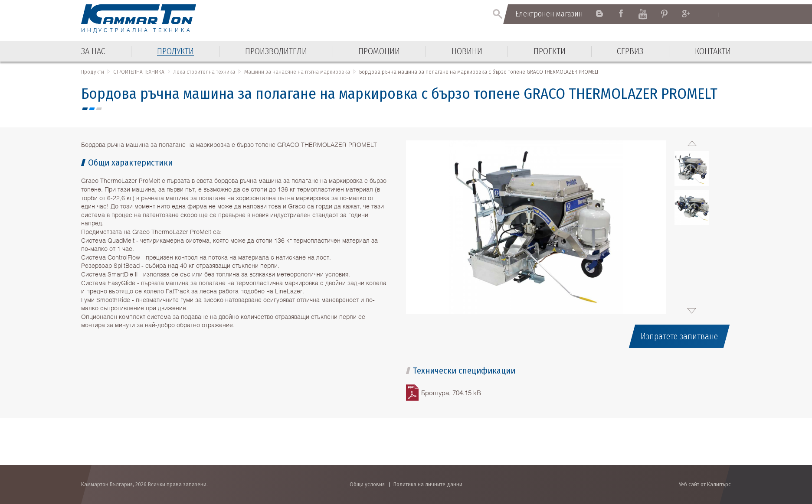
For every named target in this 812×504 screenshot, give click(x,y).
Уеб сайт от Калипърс (705, 484)
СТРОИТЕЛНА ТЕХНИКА (139, 72)
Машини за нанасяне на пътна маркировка (297, 72)
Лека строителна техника (204, 72)
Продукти (93, 72)
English (710, 14)
